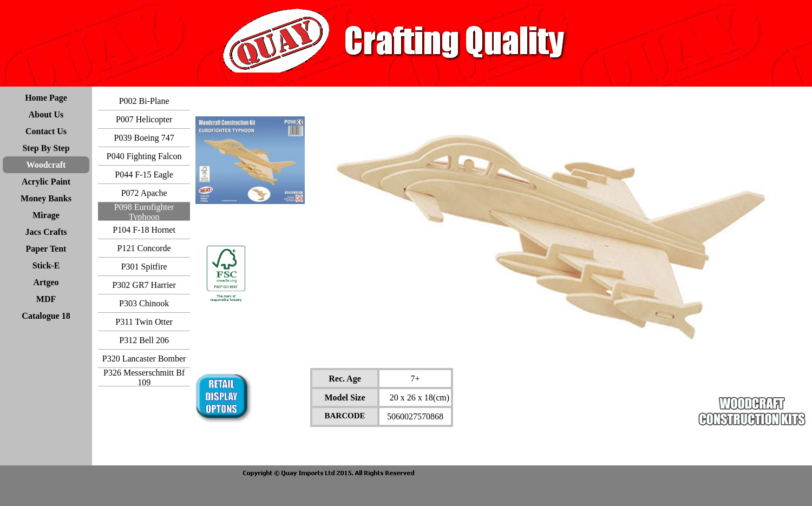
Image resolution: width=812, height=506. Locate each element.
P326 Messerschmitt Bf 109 (144, 377)
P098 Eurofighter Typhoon (144, 212)
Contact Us (46, 131)
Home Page (46, 98)
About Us (46, 114)
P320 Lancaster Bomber (144, 359)
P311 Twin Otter (144, 322)
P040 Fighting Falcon (144, 156)
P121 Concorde (144, 248)
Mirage (46, 215)
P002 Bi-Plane (144, 101)
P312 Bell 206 (144, 340)
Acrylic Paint (46, 182)
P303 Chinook (144, 303)
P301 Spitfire (144, 267)
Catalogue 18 (46, 316)
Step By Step (46, 148)
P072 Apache (144, 193)
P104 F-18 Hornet (144, 230)
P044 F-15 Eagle (144, 175)
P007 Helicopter (144, 119)
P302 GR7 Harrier (144, 285)
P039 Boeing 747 (144, 138)
